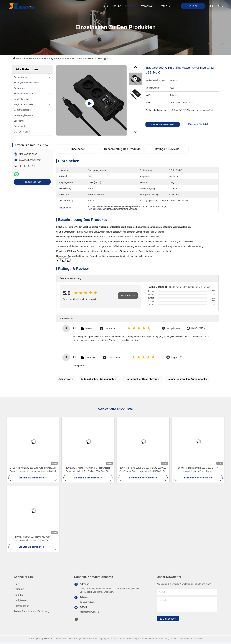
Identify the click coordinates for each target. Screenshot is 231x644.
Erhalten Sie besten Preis (164, 124)
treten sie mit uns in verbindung (167, 6)
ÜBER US (19, 589)
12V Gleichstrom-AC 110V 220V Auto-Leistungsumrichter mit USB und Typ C (33, 539)
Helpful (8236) (198, 328)
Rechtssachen (21, 606)
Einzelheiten (77, 149)
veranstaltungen (148, 6)
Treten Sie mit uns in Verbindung (32, 611)
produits (131, 6)
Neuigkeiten (20, 600)
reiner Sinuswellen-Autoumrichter (187, 379)
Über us (116, 6)
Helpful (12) (177, 357)
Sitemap (48, 639)
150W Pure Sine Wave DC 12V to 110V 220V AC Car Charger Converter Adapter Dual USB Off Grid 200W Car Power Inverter (143, 470)
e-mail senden (168, 619)
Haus (105, 6)
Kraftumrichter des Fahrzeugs (142, 379)
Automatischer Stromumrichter (99, 379)
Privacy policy (35, 639)
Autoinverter (40, 58)
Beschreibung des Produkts (122, 149)
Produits (28, 58)
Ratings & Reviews (167, 149)
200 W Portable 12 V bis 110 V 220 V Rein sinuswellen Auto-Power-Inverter (198, 470)
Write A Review (128, 296)
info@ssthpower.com (30, 160)
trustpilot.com (173, 328)
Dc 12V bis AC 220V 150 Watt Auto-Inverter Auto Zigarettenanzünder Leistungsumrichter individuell (33, 470)
